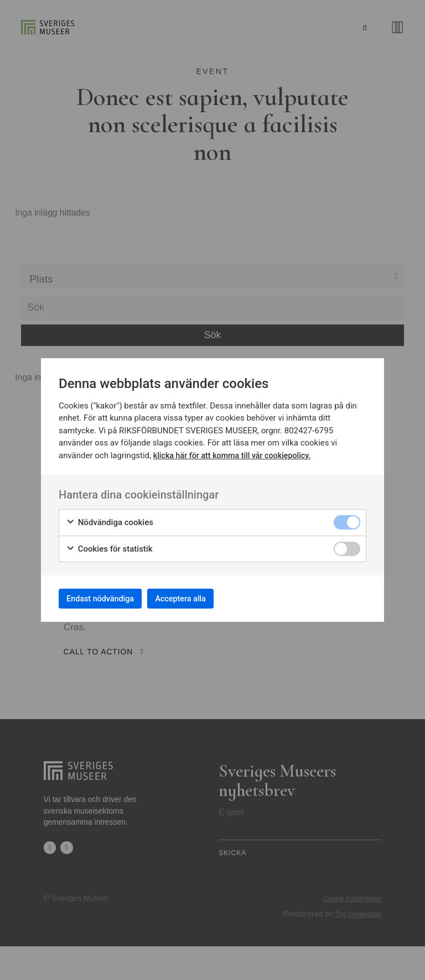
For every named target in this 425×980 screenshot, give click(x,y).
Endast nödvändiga (108, 598)
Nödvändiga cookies (110, 519)
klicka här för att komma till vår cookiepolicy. (236, 452)
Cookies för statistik (109, 545)
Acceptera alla (203, 598)
